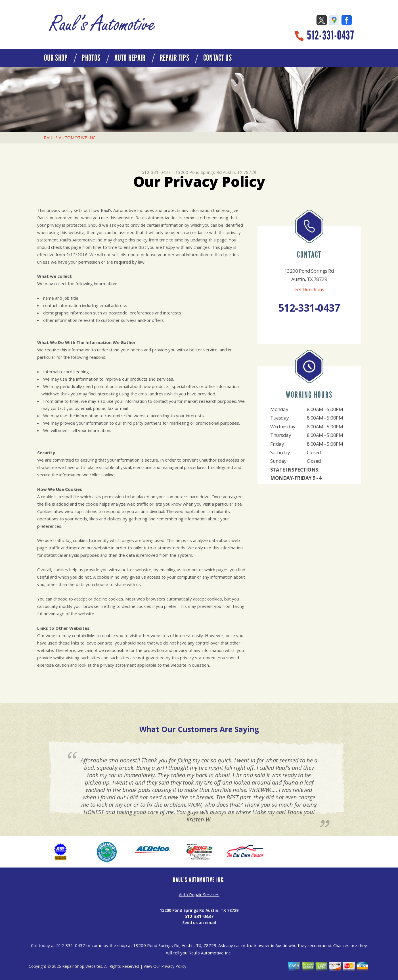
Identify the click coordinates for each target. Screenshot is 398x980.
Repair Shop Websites (82, 966)
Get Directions (309, 289)
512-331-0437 (330, 35)
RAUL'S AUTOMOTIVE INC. (70, 137)
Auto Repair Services (199, 894)
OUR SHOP (56, 58)
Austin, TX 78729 (240, 172)
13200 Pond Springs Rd (199, 172)
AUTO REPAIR (130, 58)
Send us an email (199, 922)
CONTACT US (217, 58)
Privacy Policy (174, 966)
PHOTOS (91, 58)
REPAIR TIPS (174, 58)
